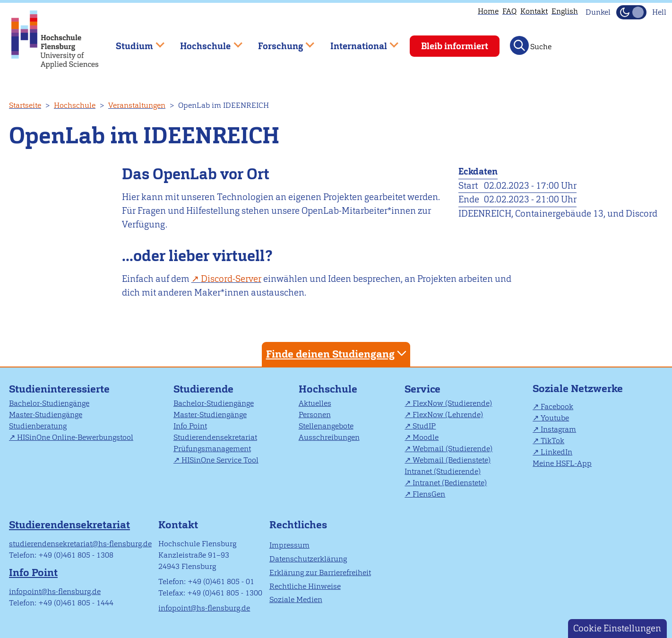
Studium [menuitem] (133, 42)
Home (488, 11)
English (565, 11)
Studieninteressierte (59, 389)
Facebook (557, 406)
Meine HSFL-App (562, 463)
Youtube (555, 418)
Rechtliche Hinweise (305, 586)
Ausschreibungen (329, 437)
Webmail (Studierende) (452, 449)
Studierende (203, 389)
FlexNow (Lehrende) (448, 415)
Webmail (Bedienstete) (452, 460)
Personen (315, 415)
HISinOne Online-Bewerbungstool (75, 437)
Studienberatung (38, 426)
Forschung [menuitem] (279, 42)
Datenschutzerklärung (308, 559)
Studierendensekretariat (215, 437)
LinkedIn (556, 452)
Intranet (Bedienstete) (450, 483)
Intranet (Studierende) (443, 471)
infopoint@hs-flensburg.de (55, 591)
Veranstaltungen (137, 105)
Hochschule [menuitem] (205, 42)
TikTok (552, 441)
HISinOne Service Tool (220, 460)
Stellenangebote (326, 426)
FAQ (509, 11)
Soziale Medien (296, 599)
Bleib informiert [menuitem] (455, 46)
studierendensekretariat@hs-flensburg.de (80, 544)
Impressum (289, 545)
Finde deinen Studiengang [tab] (337, 354)
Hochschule (75, 105)
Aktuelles (315, 403)
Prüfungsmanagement (212, 449)
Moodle (426, 437)
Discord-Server (231, 279)
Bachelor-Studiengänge (49, 403)
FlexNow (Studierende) (452, 403)
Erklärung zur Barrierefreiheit (320, 572)
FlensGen (429, 494)
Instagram (558, 429)
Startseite (25, 105)
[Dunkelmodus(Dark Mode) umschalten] (631, 12)
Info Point (190, 426)
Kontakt (534, 11)
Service (422, 389)
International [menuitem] (358, 42)
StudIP (424, 426)
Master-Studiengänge (46, 415)
